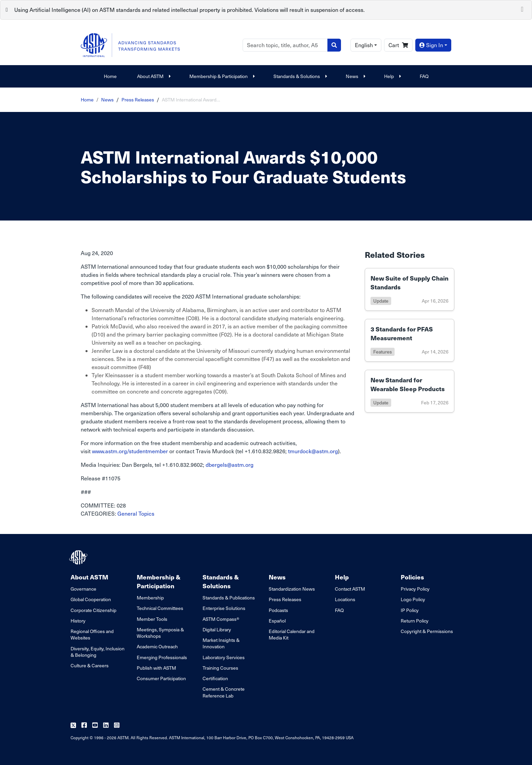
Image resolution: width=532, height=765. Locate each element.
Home (110, 76)
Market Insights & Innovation (221, 643)
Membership (150, 598)
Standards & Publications (229, 598)
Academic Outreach (157, 646)
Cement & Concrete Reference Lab (224, 692)
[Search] (285, 45)
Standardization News (292, 589)
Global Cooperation (91, 599)
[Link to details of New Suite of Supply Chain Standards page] (410, 289)
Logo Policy (413, 599)
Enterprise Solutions (224, 608)
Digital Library (217, 629)
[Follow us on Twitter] (73, 725)
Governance (83, 589)
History (78, 621)
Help (392, 76)
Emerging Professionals (162, 657)
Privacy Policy (415, 589)
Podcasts (278, 610)
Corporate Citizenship (93, 610)
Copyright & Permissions (427, 631)
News (355, 76)
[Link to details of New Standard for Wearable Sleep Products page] (410, 391)
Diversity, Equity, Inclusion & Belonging (98, 652)
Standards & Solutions (299, 76)
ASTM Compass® (221, 619)
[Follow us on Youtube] (95, 725)
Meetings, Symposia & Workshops (160, 633)
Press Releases (138, 100)
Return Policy (415, 621)
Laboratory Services (224, 657)
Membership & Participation (221, 76)
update (381, 301)
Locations (345, 599)
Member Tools (152, 619)
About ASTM (153, 76)
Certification (215, 678)
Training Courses (220, 668)
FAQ (424, 76)
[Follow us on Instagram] (117, 725)
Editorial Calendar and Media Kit (292, 634)
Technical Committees (160, 608)
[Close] (522, 8)
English (364, 45)
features (383, 352)
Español (277, 621)
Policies (412, 577)
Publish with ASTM (156, 668)
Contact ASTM (350, 589)
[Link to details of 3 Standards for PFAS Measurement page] (410, 340)
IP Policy (410, 610)
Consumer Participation (161, 678)
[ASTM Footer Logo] (79, 557)
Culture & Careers (90, 665)
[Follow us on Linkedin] (106, 725)
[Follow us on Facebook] (84, 725)
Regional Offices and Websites (92, 634)
